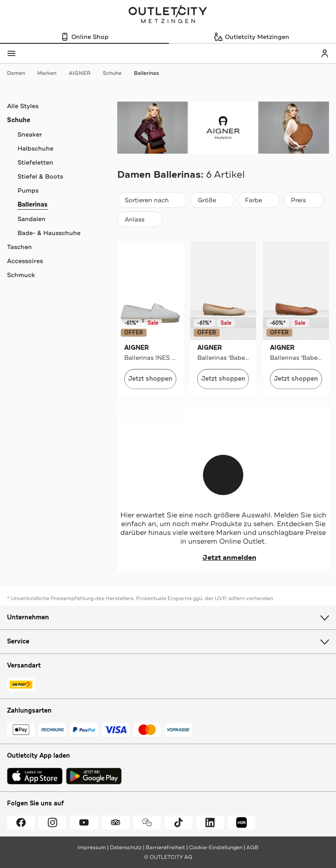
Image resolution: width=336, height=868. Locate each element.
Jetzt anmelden (223, 558)
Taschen (19, 247)
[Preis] (304, 200)
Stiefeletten (35, 162)
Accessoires (25, 261)
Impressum (92, 847)
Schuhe (117, 73)
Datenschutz (126, 847)
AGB (252, 847)
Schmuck (21, 275)
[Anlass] (140, 219)
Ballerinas (146, 73)
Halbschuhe (35, 148)
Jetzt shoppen (150, 379)
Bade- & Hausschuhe (49, 233)
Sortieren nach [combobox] (152, 202)
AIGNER (84, 73)
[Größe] (212, 200)
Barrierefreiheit (165, 847)
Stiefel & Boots (40, 176)
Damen (20, 73)
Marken (51, 73)
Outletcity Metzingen (168, 15)
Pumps (28, 190)
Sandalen (31, 219)
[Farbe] (259, 200)
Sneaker (30, 134)
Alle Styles (23, 106)
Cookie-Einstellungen (216, 847)
